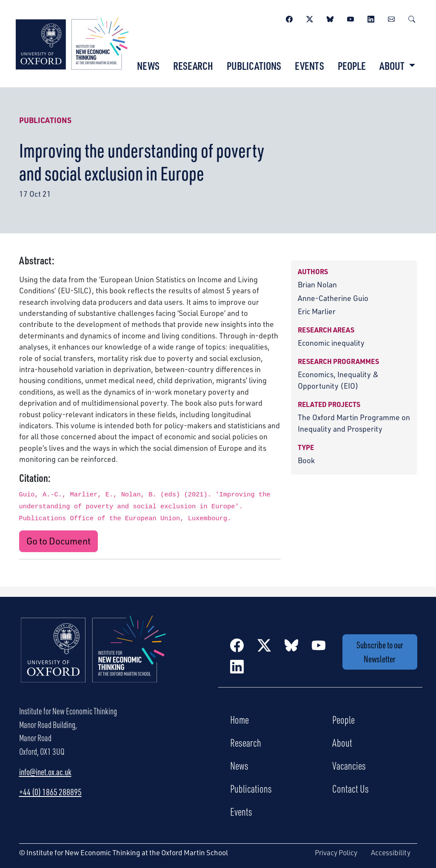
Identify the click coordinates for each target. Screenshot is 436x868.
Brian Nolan (317, 284)
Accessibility (391, 852)
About (342, 742)
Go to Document (58, 541)
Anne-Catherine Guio (333, 298)
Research (193, 66)
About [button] (393, 66)
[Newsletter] (391, 18)
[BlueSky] (330, 18)
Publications (254, 66)
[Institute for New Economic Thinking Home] (94, 658)
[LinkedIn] (371, 18)
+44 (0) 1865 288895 (50, 792)
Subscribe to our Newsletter (380, 652)
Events (309, 66)
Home (239, 719)
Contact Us (351, 788)
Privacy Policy (336, 852)
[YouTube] (351, 18)
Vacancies (349, 765)
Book (306, 460)
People (352, 66)
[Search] (412, 18)
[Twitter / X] (310, 18)
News (148, 66)
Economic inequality (331, 343)
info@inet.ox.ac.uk (45, 772)
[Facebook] (289, 18)
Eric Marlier (317, 311)
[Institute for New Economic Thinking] (72, 43)
